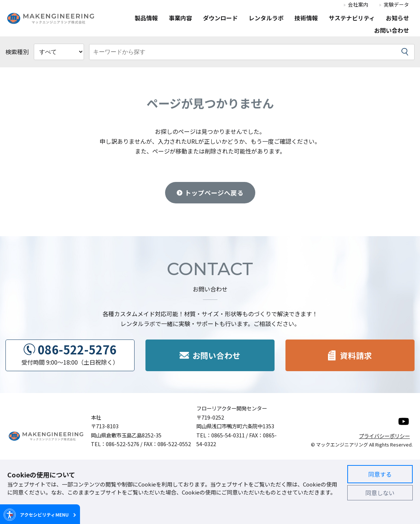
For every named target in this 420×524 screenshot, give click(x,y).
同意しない (380, 493)
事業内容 (180, 18)
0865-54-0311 (228, 435)
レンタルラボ (266, 18)
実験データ (396, 5)
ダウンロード (220, 18)
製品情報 (146, 18)
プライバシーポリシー (384, 436)
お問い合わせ (392, 31)
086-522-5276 (77, 349)
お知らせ (397, 18)
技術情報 (306, 18)
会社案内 (358, 5)
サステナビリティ (352, 18)
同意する (380, 474)
